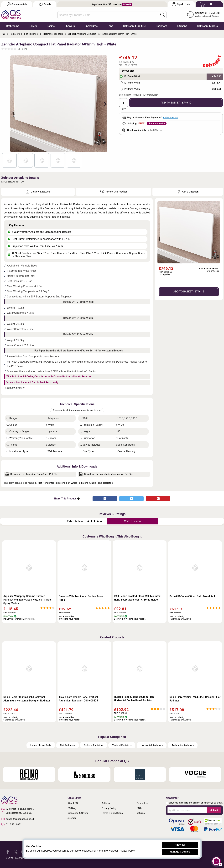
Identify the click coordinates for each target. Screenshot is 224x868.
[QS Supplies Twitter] (16, 852)
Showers (70, 26)
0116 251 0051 (11, 825)
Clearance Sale (17, 4)
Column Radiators (94, 745)
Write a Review (133, 521)
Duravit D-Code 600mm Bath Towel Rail (192, 596)
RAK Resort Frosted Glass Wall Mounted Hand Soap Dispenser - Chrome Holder (137, 598)
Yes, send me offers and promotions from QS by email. (196, 803)
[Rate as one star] (88, 522)
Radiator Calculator (15, 388)
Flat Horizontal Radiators (51, 483)
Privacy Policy (109, 808)
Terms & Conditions (112, 813)
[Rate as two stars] (90, 522)
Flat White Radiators (77, 483)
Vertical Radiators (122, 745)
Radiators (161, 26)
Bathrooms (13, 26)
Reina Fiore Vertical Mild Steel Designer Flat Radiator (195, 699)
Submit (214, 810)
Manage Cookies (180, 852)
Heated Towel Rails (41, 745)
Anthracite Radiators (183, 745)
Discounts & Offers (78, 813)
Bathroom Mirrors (207, 26)
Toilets (33, 26)
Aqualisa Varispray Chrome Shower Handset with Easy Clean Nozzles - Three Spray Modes (27, 600)
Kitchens (182, 26)
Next (103, 104)
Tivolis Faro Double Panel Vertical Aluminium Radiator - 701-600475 (78, 699)
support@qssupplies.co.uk (18, 819)
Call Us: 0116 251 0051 (208, 13)
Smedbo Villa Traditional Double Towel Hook (81, 598)
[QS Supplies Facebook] (8, 852)
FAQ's (139, 808)
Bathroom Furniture (134, 26)
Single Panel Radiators (101, 483)
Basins (51, 26)
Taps (110, 26)
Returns (141, 813)
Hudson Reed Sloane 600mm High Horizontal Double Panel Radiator (134, 699)
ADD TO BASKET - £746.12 (176, 103)
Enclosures (91, 26)
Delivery (106, 803)
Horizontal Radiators (152, 745)
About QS (73, 803)
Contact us (142, 803)
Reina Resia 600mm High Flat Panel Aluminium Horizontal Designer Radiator (27, 699)
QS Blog (72, 808)
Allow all (180, 845)
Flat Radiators (68, 745)
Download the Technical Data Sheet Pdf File (31, 474)
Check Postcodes (157, 123)
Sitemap (72, 818)
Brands (45, 4)
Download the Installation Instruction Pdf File (106, 474)
